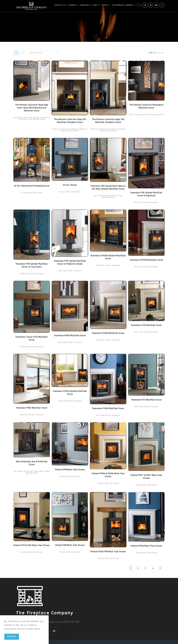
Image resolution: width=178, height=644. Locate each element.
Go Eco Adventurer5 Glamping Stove (32, 186)
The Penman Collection (77, 129)
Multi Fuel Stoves (31, 118)
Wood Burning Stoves (36, 119)
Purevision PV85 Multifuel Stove (32, 408)
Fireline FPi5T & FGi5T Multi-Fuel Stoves (146, 477)
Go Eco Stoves (70, 185)
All (163, 53)
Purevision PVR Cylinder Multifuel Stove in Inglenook (146, 194)
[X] (145, 5)
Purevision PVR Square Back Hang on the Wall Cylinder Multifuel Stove (108, 187)
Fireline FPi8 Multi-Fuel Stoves (70, 470)
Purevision (113, 196)
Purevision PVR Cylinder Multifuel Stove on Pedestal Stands (70, 262)
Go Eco (24, 193)
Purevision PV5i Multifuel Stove (146, 325)
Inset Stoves (18, 118)
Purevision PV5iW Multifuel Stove (108, 333)
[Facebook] (151, 5)
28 (155, 53)
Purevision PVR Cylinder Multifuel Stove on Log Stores (32, 265)
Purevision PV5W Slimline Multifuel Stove (70, 393)
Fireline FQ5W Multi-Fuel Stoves (146, 546)
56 (159, 53)
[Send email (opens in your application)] (162, 5)
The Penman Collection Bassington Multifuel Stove (146, 106)
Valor (41, 471)
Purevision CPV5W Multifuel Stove (146, 260)
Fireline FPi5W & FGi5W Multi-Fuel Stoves (108, 475)
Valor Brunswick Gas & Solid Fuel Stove (32, 463)
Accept (12, 637)
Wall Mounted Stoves (112, 197)
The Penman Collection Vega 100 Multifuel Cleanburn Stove (108, 121)
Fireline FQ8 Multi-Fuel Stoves (70, 545)
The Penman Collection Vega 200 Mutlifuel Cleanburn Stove (70, 121)
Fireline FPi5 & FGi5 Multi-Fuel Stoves (32, 545)
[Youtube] (156, 5)
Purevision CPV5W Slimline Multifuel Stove (108, 257)
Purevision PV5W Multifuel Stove (108, 408)
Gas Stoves (18, 471)
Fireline (62, 476)
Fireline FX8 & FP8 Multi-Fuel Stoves (108, 552)
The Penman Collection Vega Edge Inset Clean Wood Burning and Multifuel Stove (32, 108)
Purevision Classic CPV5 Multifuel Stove (32, 338)
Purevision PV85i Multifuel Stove (70, 336)
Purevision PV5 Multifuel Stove (146, 400)
